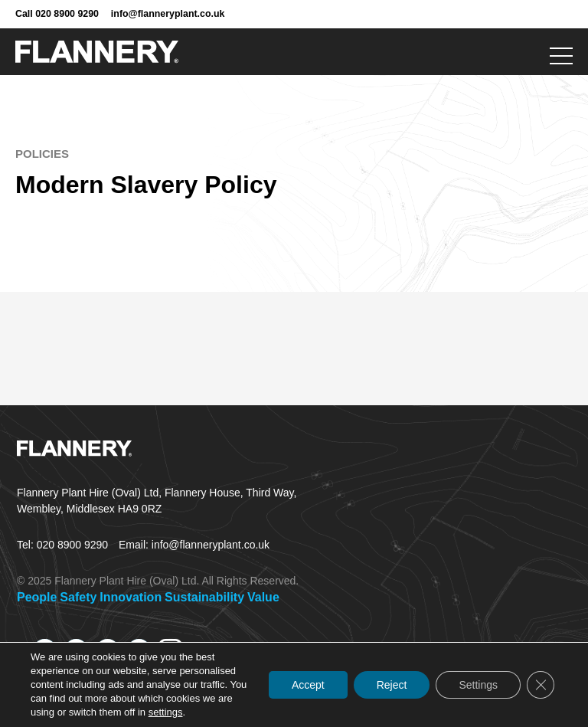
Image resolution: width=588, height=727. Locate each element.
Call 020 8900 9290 (57, 14)
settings (166, 712)
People (37, 597)
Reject (392, 685)
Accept (308, 685)
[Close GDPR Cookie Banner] (541, 685)
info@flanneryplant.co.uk (168, 14)
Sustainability (204, 597)
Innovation (131, 597)
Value (263, 597)
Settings (478, 685)
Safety (78, 597)
